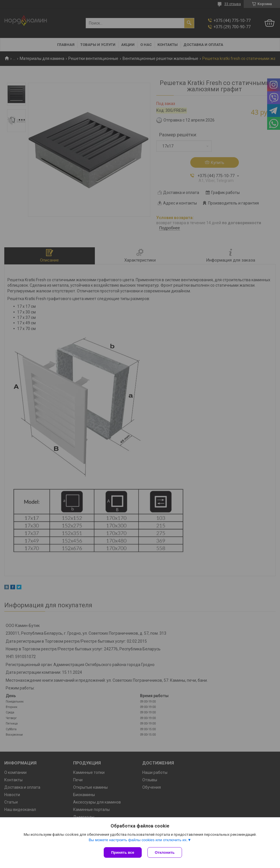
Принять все (123, 852)
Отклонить (165, 852)
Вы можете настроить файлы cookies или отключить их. (138, 840)
